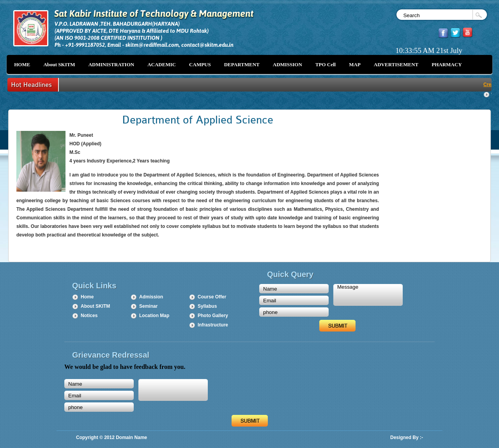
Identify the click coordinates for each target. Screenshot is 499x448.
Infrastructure (213, 325)
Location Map (154, 316)
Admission (151, 297)
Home (87, 297)
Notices (89, 316)
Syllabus (207, 306)
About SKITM (95, 306)
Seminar (148, 306)
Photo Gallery (213, 316)
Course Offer (212, 297)
